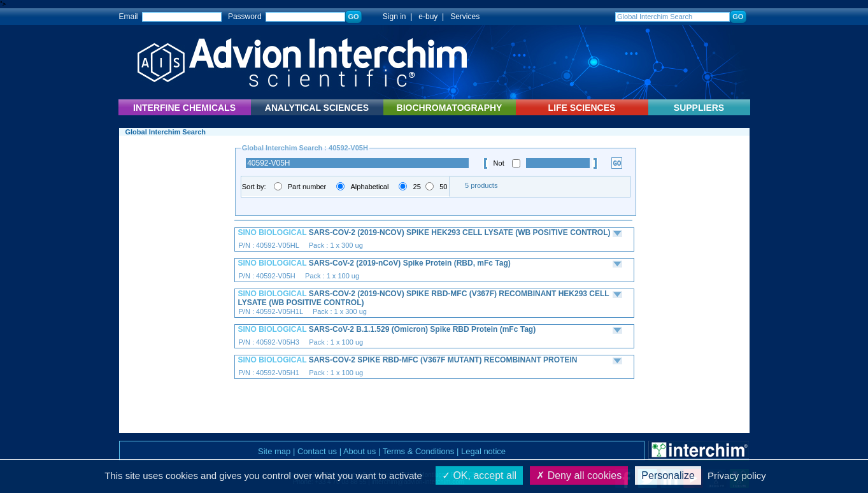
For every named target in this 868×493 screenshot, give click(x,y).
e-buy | (433, 17)
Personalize (668, 475)
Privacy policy (737, 475)
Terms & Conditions (419, 451)
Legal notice (483, 451)
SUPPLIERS (699, 108)
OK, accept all (479, 475)
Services (465, 17)
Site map (274, 451)
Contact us (317, 451)
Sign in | (391, 17)
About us (359, 451)
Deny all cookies (579, 475)
